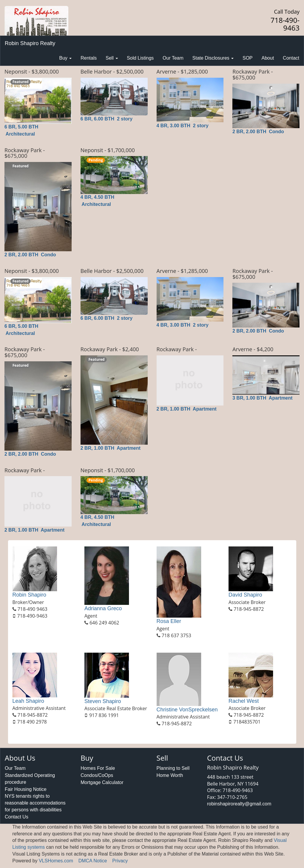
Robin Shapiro (29, 595)
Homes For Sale (98, 768)
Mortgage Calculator (102, 782)
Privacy (120, 861)
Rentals (89, 58)
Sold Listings (140, 58)
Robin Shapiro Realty (30, 43)
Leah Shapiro (28, 701)
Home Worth (170, 775)
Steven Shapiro (103, 701)
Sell (112, 58)
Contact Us (16, 817)
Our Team (173, 58)
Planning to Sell (173, 768)
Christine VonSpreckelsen (187, 710)
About (268, 58)
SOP (248, 58)
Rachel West (244, 701)
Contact (291, 58)
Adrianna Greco (103, 608)
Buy (65, 58)
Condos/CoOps (97, 775)
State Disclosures (213, 58)
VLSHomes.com (56, 861)
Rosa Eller (169, 621)
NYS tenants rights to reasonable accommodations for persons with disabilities (35, 803)
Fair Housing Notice (26, 789)
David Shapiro (245, 595)
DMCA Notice (93, 861)
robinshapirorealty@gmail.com (239, 804)
